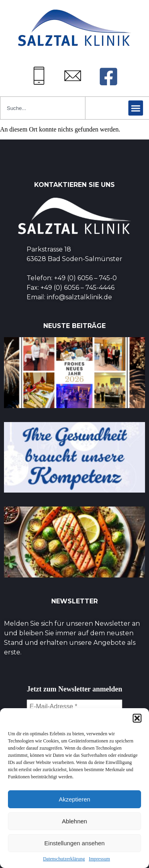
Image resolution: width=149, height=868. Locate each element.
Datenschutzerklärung (64, 859)
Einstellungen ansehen (75, 843)
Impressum (99, 859)
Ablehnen (74, 821)
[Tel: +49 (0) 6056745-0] (39, 76)
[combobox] (43, 108)
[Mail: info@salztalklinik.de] (73, 76)
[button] (137, 718)
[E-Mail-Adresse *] (74, 707)
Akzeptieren (74, 799)
